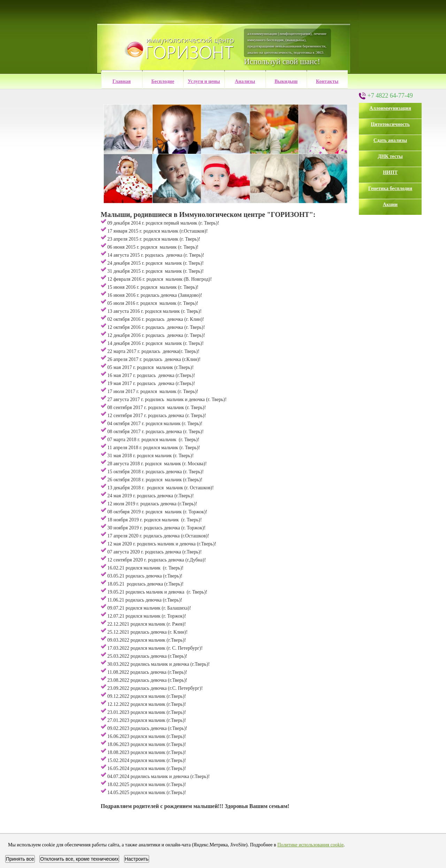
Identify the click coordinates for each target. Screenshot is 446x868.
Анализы (245, 81)
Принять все (20, 859)
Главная (122, 81)
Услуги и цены (204, 81)
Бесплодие (163, 81)
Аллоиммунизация (390, 108)
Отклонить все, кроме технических (79, 859)
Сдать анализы (390, 140)
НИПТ (390, 172)
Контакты (327, 81)
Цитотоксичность (390, 124)
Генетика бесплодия (390, 188)
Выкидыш (286, 81)
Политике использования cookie (310, 845)
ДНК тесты (390, 156)
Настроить (137, 859)
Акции (390, 205)
